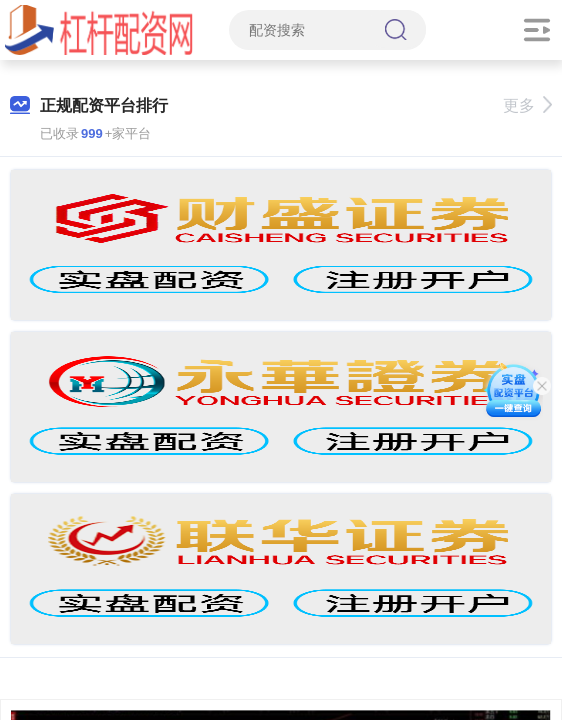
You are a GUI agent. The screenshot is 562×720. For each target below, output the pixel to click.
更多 (527, 105)
